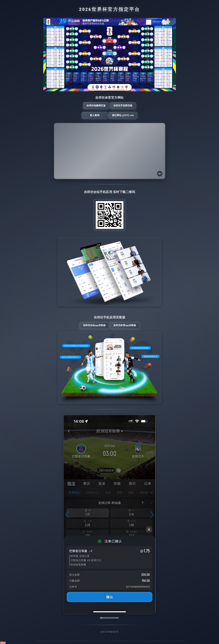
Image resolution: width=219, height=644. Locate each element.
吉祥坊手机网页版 (123, 106)
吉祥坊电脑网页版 (96, 106)
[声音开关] (160, 174)
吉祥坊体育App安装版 (125, 325)
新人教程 (95, 115)
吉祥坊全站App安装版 (94, 325)
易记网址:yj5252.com (123, 115)
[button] (67, 515)
